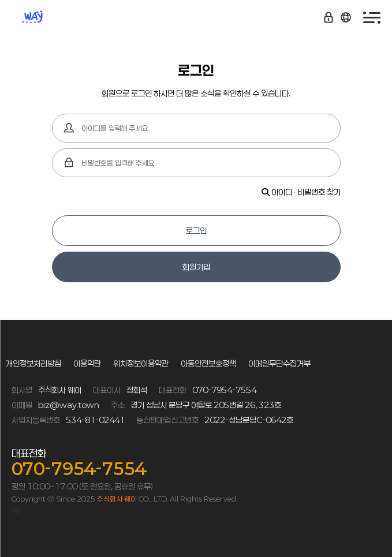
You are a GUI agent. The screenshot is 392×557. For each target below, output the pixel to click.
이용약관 (87, 363)
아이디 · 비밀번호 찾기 (301, 192)
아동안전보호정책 (208, 363)
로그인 (196, 231)
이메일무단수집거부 (279, 363)
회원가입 (196, 267)
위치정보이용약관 (141, 363)
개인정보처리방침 (33, 363)
